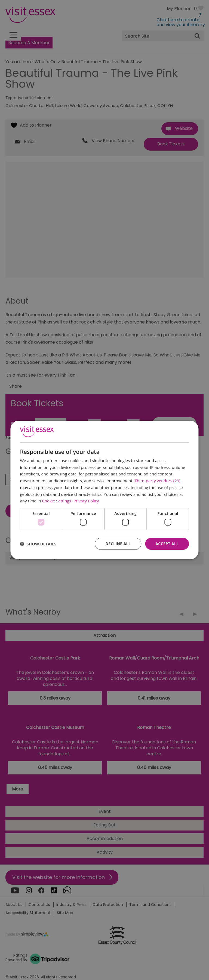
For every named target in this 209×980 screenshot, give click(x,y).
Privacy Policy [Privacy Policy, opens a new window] (86, 501)
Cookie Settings (57, 501)
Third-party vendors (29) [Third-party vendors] (157, 481)
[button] (38, 544)
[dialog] (104, 490)
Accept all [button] (167, 544)
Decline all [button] (118, 544)
